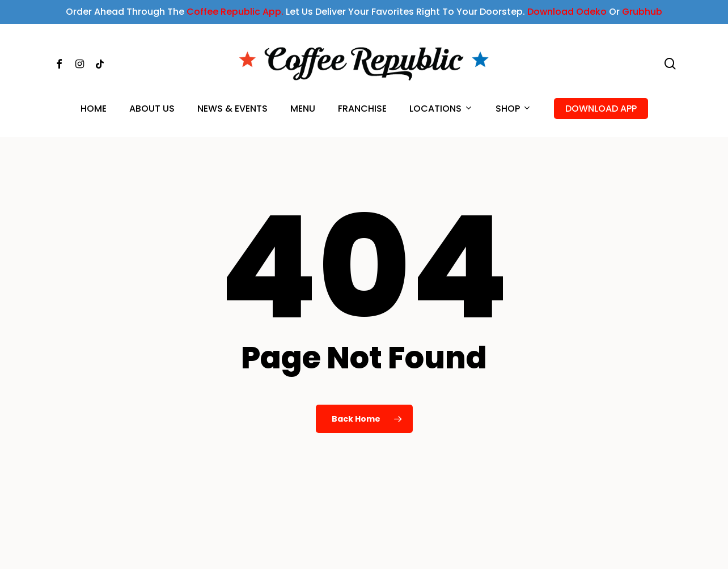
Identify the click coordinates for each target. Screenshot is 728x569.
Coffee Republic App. (235, 12)
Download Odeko (567, 12)
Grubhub (642, 12)
